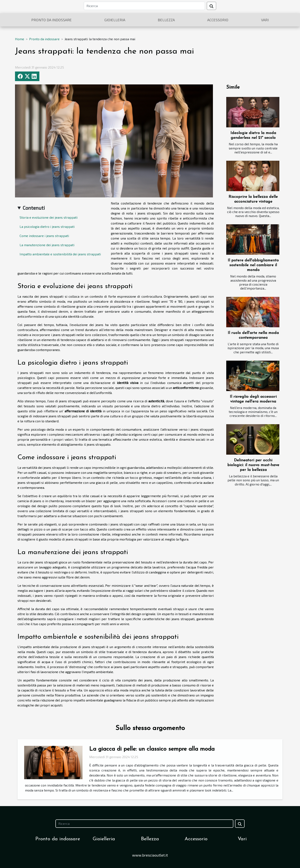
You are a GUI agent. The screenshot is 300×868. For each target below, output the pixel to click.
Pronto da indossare (51, 20)
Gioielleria (115, 20)
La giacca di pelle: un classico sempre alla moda (152, 749)
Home (20, 39)
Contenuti (34, 208)
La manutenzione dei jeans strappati (47, 245)
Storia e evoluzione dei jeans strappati (49, 217)
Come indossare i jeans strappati (44, 236)
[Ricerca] (144, 6)
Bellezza (166, 20)
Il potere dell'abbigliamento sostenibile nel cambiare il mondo (253, 265)
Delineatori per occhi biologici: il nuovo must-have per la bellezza (253, 465)
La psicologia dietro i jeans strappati (47, 226)
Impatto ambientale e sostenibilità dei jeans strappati (60, 254)
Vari (265, 20)
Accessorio (218, 20)
